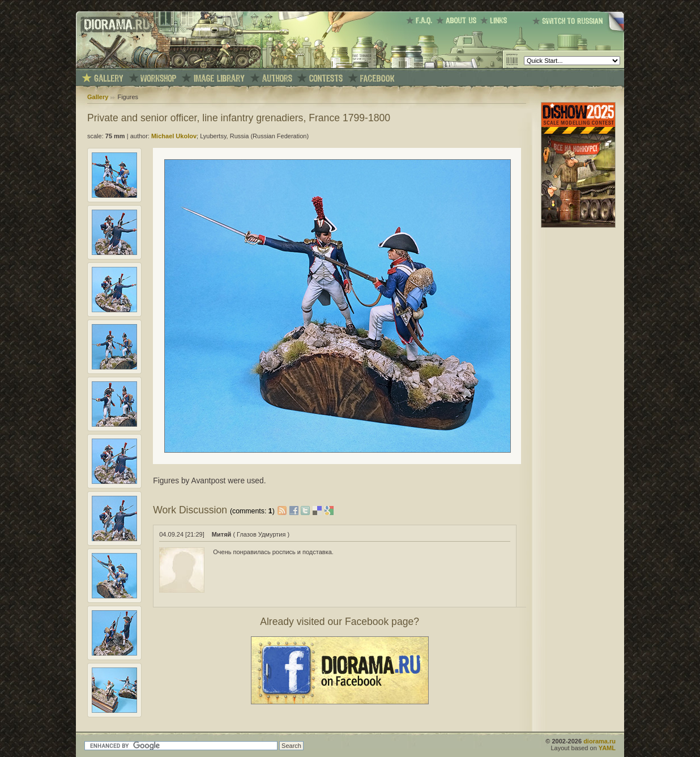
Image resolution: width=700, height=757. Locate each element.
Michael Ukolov (174, 136)
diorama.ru (599, 741)
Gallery (98, 97)
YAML (607, 748)
